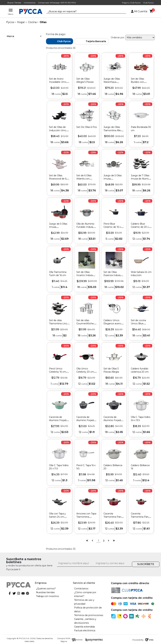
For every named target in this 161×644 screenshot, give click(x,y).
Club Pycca (148, 3)
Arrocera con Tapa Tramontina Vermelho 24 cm (86, 517)
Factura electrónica (85, 631)
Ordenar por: (118, 37)
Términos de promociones (89, 615)
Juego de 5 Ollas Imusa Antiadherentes (113, 179)
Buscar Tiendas (14, 3)
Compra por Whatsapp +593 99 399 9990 (57, 3)
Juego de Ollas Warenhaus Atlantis (112, 82)
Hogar (21, 22)
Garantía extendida (84, 627)
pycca (10, 22)
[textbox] (84, 12)
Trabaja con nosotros (47, 596)
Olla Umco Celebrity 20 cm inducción (85, 372)
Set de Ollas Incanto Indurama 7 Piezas (86, 275)
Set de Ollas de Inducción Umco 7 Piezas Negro (59, 130)
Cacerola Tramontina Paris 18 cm (140, 517)
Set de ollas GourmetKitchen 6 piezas (87, 324)
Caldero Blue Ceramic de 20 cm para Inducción (141, 227)
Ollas (43, 22)
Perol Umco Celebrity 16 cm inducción (58, 372)
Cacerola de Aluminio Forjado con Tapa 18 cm (86, 420)
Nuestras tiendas (45, 592)
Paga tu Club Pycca (131, 3)
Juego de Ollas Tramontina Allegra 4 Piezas (114, 130)
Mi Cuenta (139, 11)
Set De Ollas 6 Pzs (87, 127)
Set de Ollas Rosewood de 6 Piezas (58, 179)
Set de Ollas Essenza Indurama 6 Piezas (114, 275)
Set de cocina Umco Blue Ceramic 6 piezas (140, 324)
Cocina (32, 22)
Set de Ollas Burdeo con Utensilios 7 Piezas (141, 82)
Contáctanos (30, 3)
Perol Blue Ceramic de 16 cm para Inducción (113, 227)
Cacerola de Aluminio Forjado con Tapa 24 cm (113, 420)
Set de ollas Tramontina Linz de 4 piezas (58, 324)
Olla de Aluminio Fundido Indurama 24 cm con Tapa (87, 227)
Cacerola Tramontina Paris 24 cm (113, 517)
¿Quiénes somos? (46, 589)
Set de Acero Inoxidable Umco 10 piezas (58, 82)
